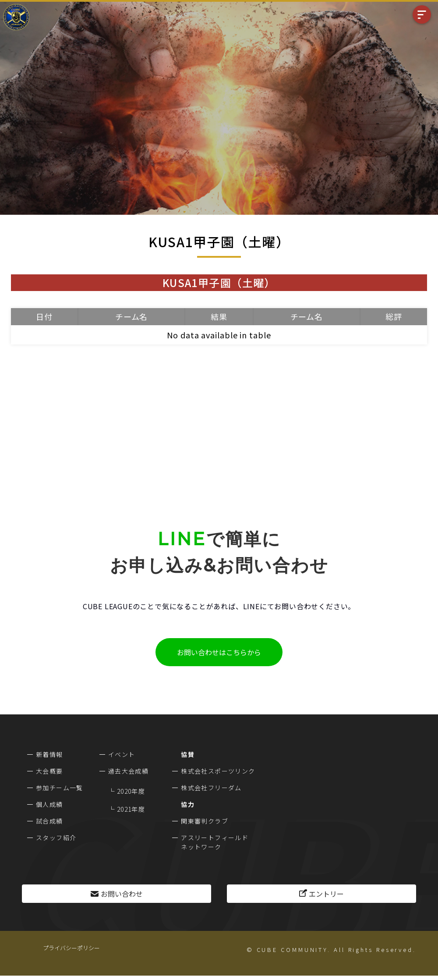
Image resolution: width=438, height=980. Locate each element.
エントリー (326, 894)
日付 (44, 316)
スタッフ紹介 (56, 838)
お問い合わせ (122, 894)
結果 (219, 316)
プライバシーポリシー (71, 948)
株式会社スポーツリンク (218, 771)
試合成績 (49, 821)
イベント (122, 754)
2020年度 (131, 791)
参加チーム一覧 (60, 788)
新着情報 (49, 754)
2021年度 (131, 809)
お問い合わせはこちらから (219, 652)
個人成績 (49, 804)
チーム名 (132, 316)
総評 (394, 316)
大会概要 (49, 771)
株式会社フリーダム (211, 788)
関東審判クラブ (205, 821)
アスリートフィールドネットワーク (215, 842)
